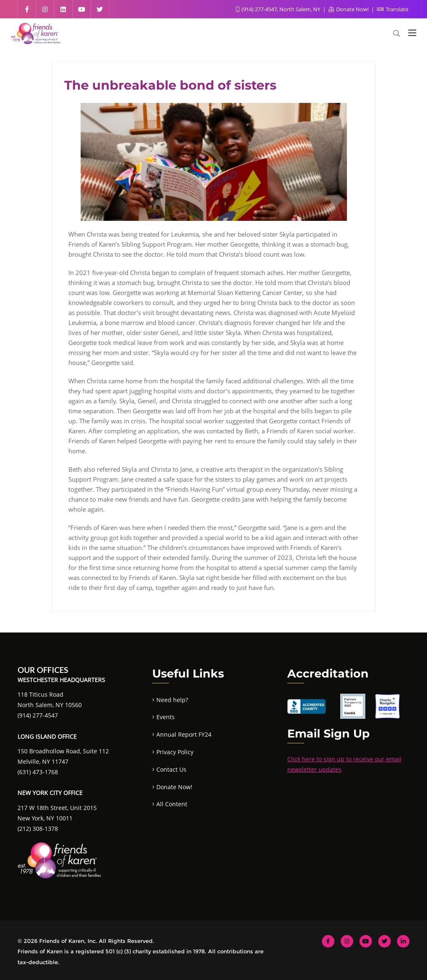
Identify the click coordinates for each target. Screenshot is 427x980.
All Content (172, 804)
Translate (393, 9)
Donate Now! (349, 9)
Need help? (172, 700)
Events (166, 717)
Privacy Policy (175, 752)
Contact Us (171, 769)
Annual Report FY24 (184, 734)
